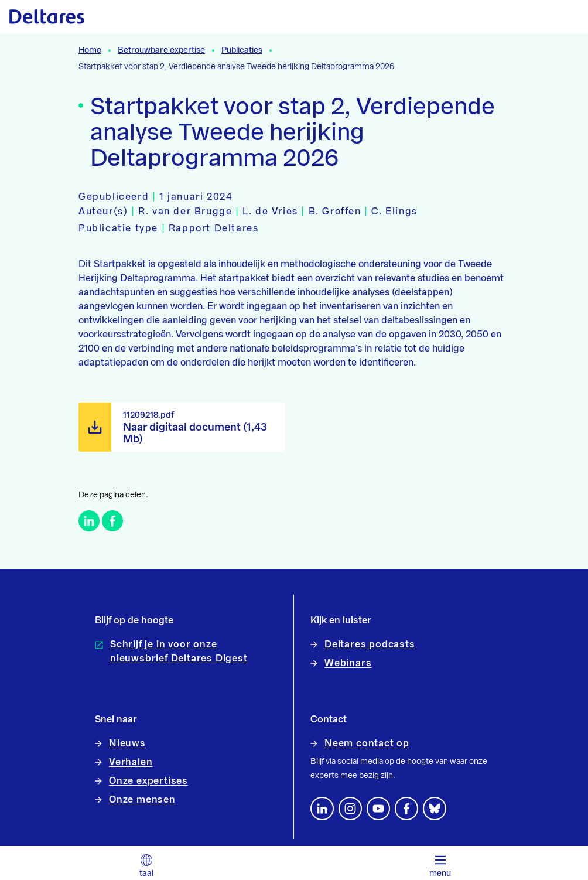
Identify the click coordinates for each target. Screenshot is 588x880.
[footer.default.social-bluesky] (435, 809)
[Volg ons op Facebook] (406, 809)
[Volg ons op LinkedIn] (322, 809)
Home (90, 50)
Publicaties (242, 50)
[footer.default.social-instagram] (350, 809)
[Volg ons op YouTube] (378, 809)
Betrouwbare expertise (161, 50)
